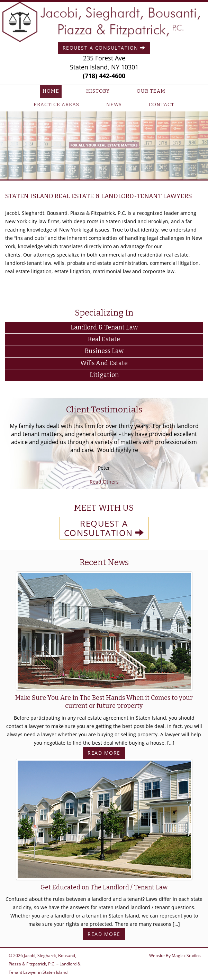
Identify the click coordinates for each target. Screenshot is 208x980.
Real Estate (104, 339)
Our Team (151, 91)
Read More (104, 753)
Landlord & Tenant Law (104, 327)
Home (51, 91)
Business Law (104, 351)
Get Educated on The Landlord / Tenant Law (104, 887)
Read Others (104, 482)
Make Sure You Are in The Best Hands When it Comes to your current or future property (104, 702)
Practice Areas (56, 105)
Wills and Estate (104, 363)
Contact (162, 105)
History (98, 91)
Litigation (104, 375)
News (114, 105)
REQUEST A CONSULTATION (104, 528)
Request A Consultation (104, 48)
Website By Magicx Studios (175, 956)
